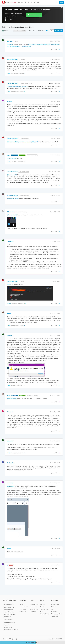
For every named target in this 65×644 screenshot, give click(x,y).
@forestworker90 (12, 139)
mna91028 (10, 480)
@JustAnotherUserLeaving (26, 81)
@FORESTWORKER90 (25, 136)
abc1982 (9, 99)
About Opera (55, 602)
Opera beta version (10, 612)
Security (43, 602)
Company (55, 598)
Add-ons (22, 602)
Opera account (24, 604)
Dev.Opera (33, 609)
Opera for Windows (10, 605)
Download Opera (35, 12)
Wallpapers (23, 607)
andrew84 (10, 39)
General (6, 28)
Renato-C (10, 409)
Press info (54, 604)
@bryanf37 (17, 39)
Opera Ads (23, 609)
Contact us (55, 614)
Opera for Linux (9, 609)
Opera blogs (33, 604)
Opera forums (34, 607)
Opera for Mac (8, 607)
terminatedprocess (12, 169)
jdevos (9, 546)
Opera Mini (7, 623)
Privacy (42, 604)
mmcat (9, 311)
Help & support (34, 602)
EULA (42, 609)
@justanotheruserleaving (14, 84)
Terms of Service (45, 611)
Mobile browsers (8, 617)
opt (8, 563)
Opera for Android (9, 620)
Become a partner (56, 611)
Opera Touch (8, 625)
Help (32, 598)
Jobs (53, 607)
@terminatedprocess (24, 193)
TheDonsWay (11, 460)
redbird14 (10, 333)
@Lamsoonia (11, 484)
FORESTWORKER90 (13, 57)
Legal (42, 598)
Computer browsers (9, 602)
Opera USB (7, 614)
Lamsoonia (10, 239)
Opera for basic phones (11, 627)
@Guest (22, 57)
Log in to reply (59, 28)
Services (23, 598)
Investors (54, 609)
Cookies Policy (44, 607)
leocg (9, 153)
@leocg (22, 279)
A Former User (11, 209)
